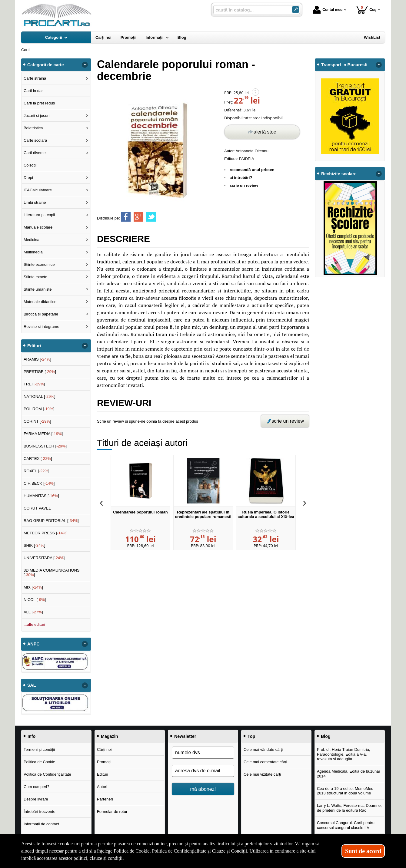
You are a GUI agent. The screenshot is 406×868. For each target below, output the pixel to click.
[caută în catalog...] (250, 10)
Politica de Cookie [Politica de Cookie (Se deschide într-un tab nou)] (131, 851)
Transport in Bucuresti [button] (344, 65)
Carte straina (35, 78)
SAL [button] (32, 685)
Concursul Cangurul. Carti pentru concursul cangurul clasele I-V (346, 825)
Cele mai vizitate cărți (262, 774)
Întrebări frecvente (40, 812)
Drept (28, 178)
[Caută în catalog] (296, 10)
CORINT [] (37, 421)
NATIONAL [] (40, 396)
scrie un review (244, 185)
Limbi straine (35, 202)
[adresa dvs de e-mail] (203, 771)
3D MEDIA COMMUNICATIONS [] (52, 573)
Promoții (104, 762)
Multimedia (33, 252)
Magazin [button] (109, 736)
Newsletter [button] (185, 736)
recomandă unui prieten (252, 170)
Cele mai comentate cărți (265, 762)
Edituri (103, 774)
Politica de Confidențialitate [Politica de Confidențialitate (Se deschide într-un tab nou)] (179, 851)
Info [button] (32, 736)
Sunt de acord (363, 851)
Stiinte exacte (35, 277)
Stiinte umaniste (38, 289)
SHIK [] (35, 545)
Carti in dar (33, 91)
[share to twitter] (151, 217)
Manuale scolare (38, 227)
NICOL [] (35, 600)
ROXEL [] (37, 471)
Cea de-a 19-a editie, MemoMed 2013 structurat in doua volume (345, 791)
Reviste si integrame (42, 327)
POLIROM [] (39, 409)
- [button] (85, 65)
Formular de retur (112, 812)
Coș (366, 10)
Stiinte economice (39, 264)
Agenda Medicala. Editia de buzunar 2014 (349, 774)
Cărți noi (104, 749)
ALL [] (33, 612)
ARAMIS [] (37, 359)
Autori (102, 787)
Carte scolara (35, 140)
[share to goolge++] (138, 217)
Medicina (32, 240)
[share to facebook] (126, 217)
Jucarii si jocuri (37, 116)
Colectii (30, 165)
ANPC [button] (33, 644)
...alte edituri (34, 624)
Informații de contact (41, 824)
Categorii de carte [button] (46, 65)
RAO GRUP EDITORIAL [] (51, 521)
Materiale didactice (40, 302)
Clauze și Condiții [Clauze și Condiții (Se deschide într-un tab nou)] (230, 851)
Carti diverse (35, 153)
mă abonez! (203, 789)
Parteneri (105, 799)
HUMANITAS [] (41, 496)
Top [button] (251, 736)
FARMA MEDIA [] (43, 434)
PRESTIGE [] (40, 372)
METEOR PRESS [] (46, 533)
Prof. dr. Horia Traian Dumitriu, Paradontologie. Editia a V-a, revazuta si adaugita (344, 754)
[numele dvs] (203, 753)
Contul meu (328, 10)
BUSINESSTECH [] (45, 446)
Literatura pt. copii (39, 215)
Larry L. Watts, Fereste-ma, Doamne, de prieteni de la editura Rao (349, 808)
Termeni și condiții (39, 749)
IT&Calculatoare (38, 190)
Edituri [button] (34, 346)
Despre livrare (36, 799)
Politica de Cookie (39, 762)
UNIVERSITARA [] (44, 558)
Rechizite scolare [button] (339, 174)
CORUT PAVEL (37, 508)
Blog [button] (326, 736)
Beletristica (33, 128)
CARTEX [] (38, 459)
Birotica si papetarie (41, 314)
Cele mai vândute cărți (263, 749)
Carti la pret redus (39, 103)
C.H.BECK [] (39, 483)
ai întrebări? (241, 178)
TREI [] (34, 384)
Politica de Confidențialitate (47, 774)
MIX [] (33, 587)
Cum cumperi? (37, 787)
